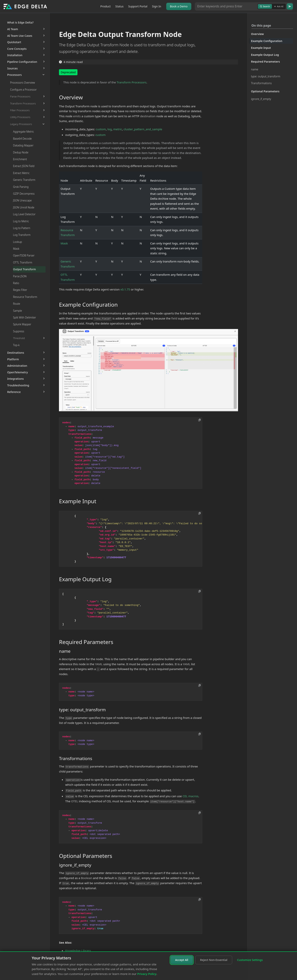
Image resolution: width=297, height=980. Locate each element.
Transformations (261, 83)
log (110, 129)
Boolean (87, 878)
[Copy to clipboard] (199, 420)
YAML (99, 664)
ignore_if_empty (261, 99)
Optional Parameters (265, 91)
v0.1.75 (125, 289)
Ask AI (279, 6)
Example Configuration (267, 41)
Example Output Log (265, 55)
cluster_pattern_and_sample (143, 129)
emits (77, 116)
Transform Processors (131, 82)
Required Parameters (266, 62)
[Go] (290, 6)
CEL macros (190, 796)
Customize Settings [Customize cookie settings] (250, 960)
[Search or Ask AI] (226, 6)
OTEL (75, 801)
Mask (64, 243)
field (174, 318)
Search (265, 6)
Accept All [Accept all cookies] (182, 960)
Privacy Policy (147, 974)
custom (101, 129)
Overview (257, 34)
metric (118, 129)
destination (148, 116)
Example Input (261, 48)
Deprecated (68, 72)
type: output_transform (266, 76)
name (255, 69)
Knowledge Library (78, 950)
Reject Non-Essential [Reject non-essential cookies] (214, 960)
